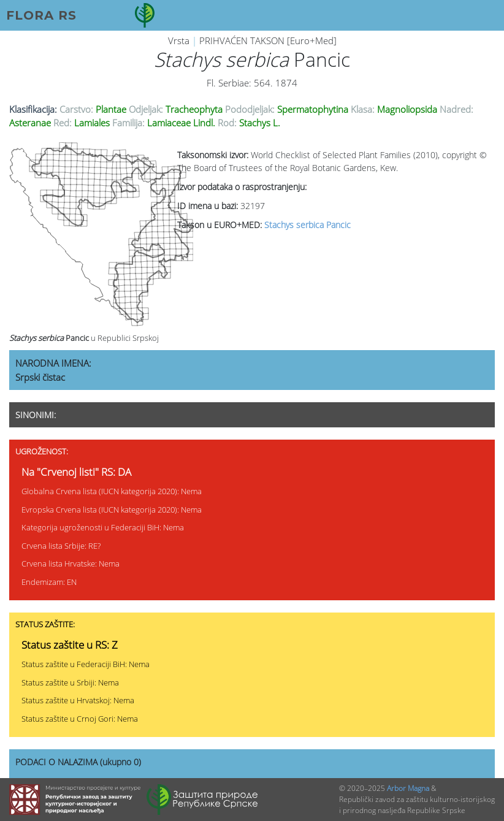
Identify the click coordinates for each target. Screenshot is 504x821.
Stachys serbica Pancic (307, 225)
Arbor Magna (408, 788)
